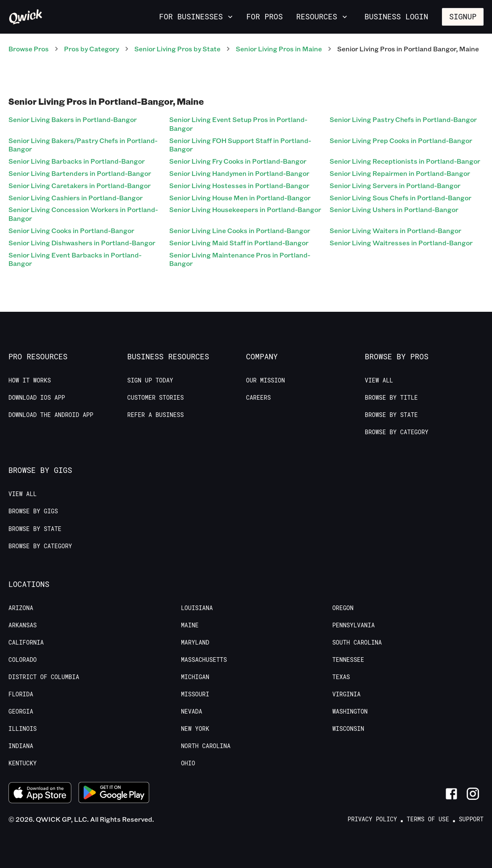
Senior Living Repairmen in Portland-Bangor (400, 173)
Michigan (195, 677)
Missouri (195, 694)
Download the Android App (51, 415)
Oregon (343, 608)
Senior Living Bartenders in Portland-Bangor (80, 173)
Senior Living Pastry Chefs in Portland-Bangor (403, 119)
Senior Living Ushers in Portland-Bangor (394, 209)
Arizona (21, 608)
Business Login (396, 16)
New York (195, 729)
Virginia (346, 694)
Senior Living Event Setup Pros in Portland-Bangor (238, 124)
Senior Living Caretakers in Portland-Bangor (80, 185)
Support (471, 819)
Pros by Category (92, 49)
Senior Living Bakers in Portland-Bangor (73, 119)
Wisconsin (348, 729)
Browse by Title (391, 398)
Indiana (21, 746)
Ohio (188, 763)
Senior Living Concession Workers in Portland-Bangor (83, 214)
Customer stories (155, 398)
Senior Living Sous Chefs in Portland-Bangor (400, 198)
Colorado (23, 660)
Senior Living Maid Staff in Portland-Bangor (239, 243)
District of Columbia (44, 677)
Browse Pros (29, 49)
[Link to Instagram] (473, 794)
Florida (21, 694)
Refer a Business (155, 415)
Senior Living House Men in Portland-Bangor (240, 198)
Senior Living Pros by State (177, 49)
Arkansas (23, 625)
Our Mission (266, 380)
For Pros (264, 16)
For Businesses (197, 16)
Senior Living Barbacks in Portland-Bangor (77, 161)
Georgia (21, 711)
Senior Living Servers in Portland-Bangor (395, 185)
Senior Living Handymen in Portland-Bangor (239, 173)
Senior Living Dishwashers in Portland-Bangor (82, 243)
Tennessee (348, 660)
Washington (350, 711)
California (26, 642)
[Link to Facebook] (451, 794)
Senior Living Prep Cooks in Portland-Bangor (401, 140)
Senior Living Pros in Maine (279, 49)
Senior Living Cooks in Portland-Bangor (71, 230)
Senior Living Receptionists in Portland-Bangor (405, 161)
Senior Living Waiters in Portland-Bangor (395, 230)
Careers (259, 398)
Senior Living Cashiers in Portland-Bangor (76, 198)
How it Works (30, 380)
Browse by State (391, 415)
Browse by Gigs (33, 511)
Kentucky (23, 763)
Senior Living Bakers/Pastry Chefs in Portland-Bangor (83, 145)
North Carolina (206, 746)
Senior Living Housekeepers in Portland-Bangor (245, 209)
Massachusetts (204, 660)
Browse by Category (397, 432)
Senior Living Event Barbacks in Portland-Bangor (75, 259)
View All (379, 380)
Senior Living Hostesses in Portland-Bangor (239, 185)
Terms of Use (428, 819)
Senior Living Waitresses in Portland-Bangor (401, 243)
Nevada (191, 711)
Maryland (195, 642)
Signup (463, 16)
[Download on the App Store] (40, 794)
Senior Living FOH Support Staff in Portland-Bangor (240, 145)
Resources (323, 16)
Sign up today (150, 380)
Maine (190, 625)
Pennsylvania (353, 625)
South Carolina (357, 642)
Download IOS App (37, 398)
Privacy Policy (372, 819)
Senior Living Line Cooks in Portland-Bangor (240, 230)
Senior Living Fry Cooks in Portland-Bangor (238, 161)
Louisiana (197, 608)
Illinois (23, 729)
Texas (341, 677)
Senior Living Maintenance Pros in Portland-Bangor (240, 259)
